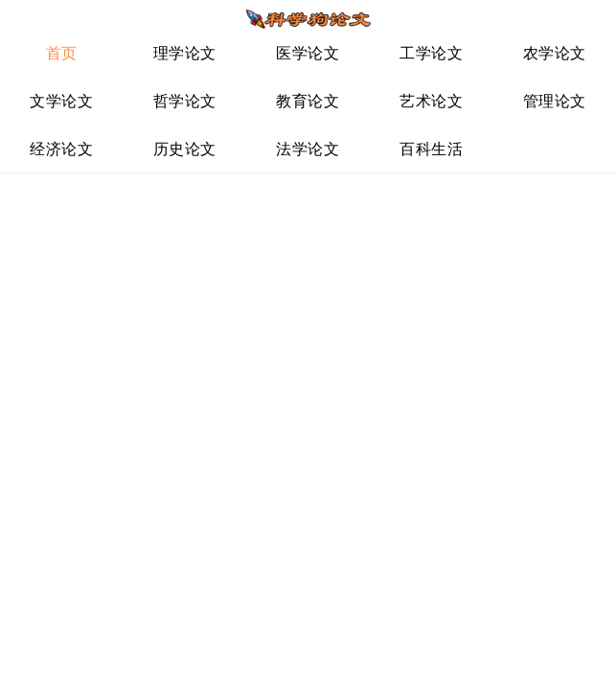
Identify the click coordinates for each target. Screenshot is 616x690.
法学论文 (308, 149)
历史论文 (185, 149)
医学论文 (308, 53)
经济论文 (61, 149)
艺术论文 (431, 101)
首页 (62, 53)
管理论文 (555, 101)
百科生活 (431, 149)
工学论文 (431, 53)
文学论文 (61, 101)
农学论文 (555, 53)
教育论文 (308, 101)
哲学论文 (185, 101)
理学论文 (185, 53)
